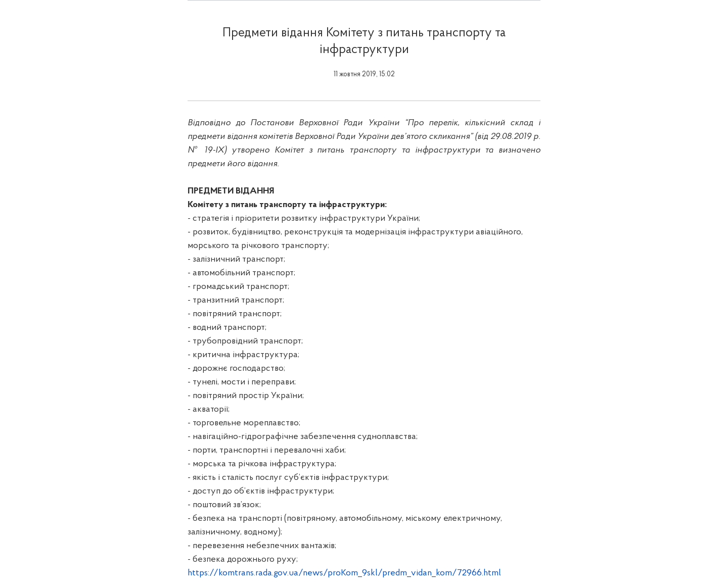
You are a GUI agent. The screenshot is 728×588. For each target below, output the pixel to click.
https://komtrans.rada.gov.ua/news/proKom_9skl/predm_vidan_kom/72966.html (344, 573)
